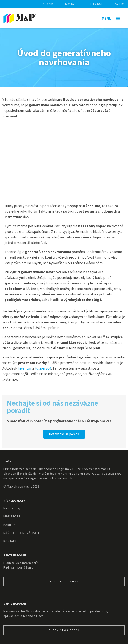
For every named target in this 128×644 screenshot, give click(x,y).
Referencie (96, 4)
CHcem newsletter (64, 630)
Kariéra (120, 4)
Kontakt (71, 4)
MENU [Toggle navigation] (111, 18)
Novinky (48, 4)
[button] (64, 434)
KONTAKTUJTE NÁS (64, 582)
